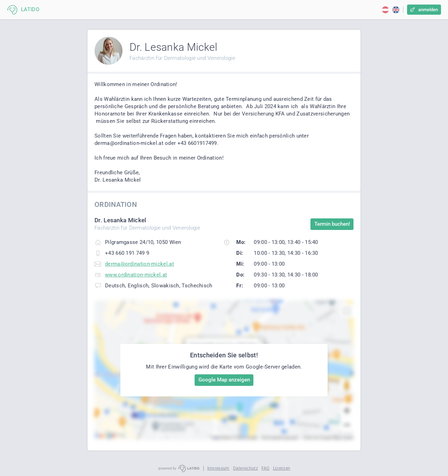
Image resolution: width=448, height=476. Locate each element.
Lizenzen (282, 468)
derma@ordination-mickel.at (139, 264)
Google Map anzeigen (224, 380)
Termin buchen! (332, 224)
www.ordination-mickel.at (136, 275)
